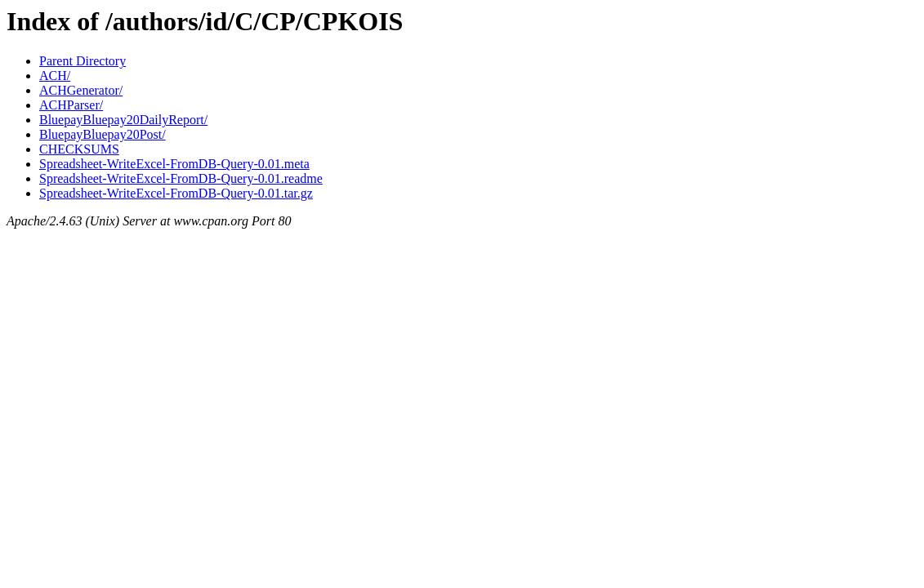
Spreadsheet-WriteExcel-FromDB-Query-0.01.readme (181, 178)
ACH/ (55, 76)
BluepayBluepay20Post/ (103, 134)
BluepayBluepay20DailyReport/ (123, 120)
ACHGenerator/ (81, 90)
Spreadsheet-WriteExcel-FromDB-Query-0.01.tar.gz (176, 193)
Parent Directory (83, 61)
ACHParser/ (71, 105)
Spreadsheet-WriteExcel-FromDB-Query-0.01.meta (174, 164)
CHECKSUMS (79, 149)
